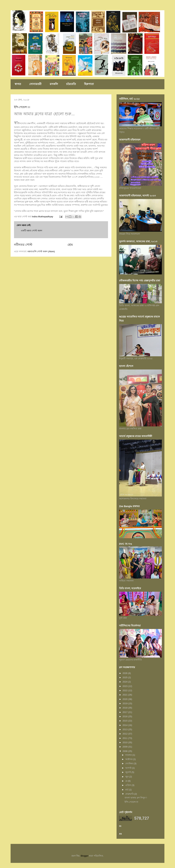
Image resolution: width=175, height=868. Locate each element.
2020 (125, 699)
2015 (125, 721)
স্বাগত (18, 84)
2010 (125, 742)
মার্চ (127, 790)
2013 (125, 729)
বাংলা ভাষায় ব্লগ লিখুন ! (136, 798)
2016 (125, 716)
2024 (125, 682)
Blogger (85, 856)
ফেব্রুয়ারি (130, 794)
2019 (125, 703)
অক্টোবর (129, 759)
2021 (125, 695)
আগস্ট (129, 768)
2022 (125, 690)
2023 (125, 686)
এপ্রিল (129, 785)
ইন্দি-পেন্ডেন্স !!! (131, 802)
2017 (125, 712)
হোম (70, 245)
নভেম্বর (129, 755)
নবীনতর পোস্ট (23, 245)
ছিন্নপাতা (89, 84)
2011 (125, 738)
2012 (125, 734)
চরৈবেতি (71, 84)
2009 (125, 747)
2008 (125, 751)
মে (127, 781)
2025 (125, 677)
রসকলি (54, 84)
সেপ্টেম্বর (130, 763)
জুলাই (128, 772)
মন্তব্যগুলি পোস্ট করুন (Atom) (41, 251)
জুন (127, 777)
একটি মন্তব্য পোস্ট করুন (32, 231)
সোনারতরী (35, 84)
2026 (125, 673)
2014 (125, 725)
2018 (125, 708)
